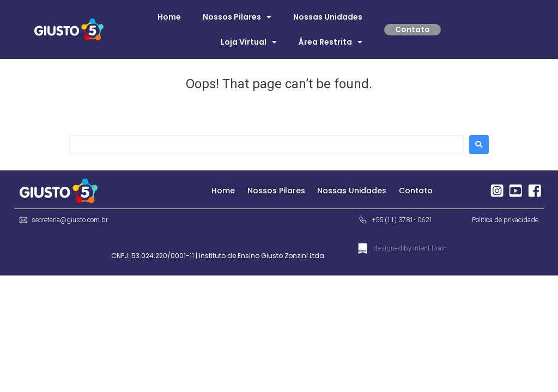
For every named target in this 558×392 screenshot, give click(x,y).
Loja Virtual (249, 42)
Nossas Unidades (328, 17)
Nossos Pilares (237, 17)
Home (169, 17)
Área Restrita (330, 42)
